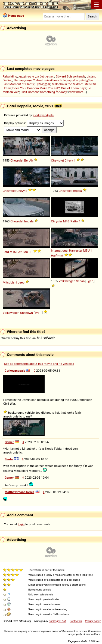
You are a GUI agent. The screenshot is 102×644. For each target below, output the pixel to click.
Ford (6, 252)
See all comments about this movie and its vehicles (39, 364)
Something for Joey (54, 92)
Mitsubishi (10, 282)
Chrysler (57, 221)
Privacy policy (93, 621)
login (21, 524)
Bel (26, 160)
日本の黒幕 (43, 84)
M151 (14, 252)
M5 (85, 251)
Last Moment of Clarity (18, 84)
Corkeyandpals (44, 115)
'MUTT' (28, 252)
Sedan (81, 281)
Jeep (21, 282)
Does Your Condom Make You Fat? (36, 88)
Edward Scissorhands (71, 76)
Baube (9, 459)
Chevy (69, 160)
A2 (20, 252)
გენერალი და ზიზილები (36, 76)
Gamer (9, 442)
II (75, 160)
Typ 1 (90, 281)
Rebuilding (10, 76)
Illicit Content (30, 92)
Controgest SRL (58, 621)
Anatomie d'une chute (51, 80)
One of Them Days (74, 88)
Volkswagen (67, 281)
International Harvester (67, 251)
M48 (66, 221)
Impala (77, 191)
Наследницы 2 (24, 80)
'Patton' (75, 221)
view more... (78, 92)
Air (31, 160)
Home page (16, 16)
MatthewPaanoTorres (19, 492)
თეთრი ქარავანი (80, 80)
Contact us (76, 621)
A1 (90, 251)
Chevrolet (17, 160)
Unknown (27, 313)
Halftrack (57, 256)
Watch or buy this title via (28, 338)
